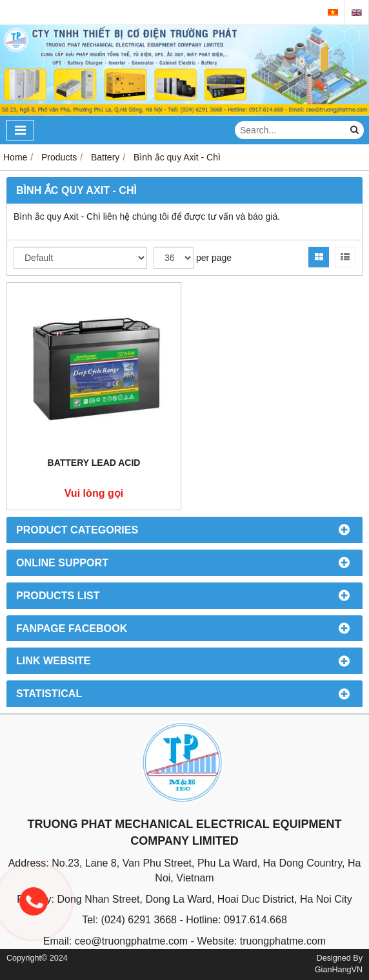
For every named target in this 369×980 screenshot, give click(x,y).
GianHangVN (339, 970)
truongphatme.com (283, 941)
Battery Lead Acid (94, 463)
